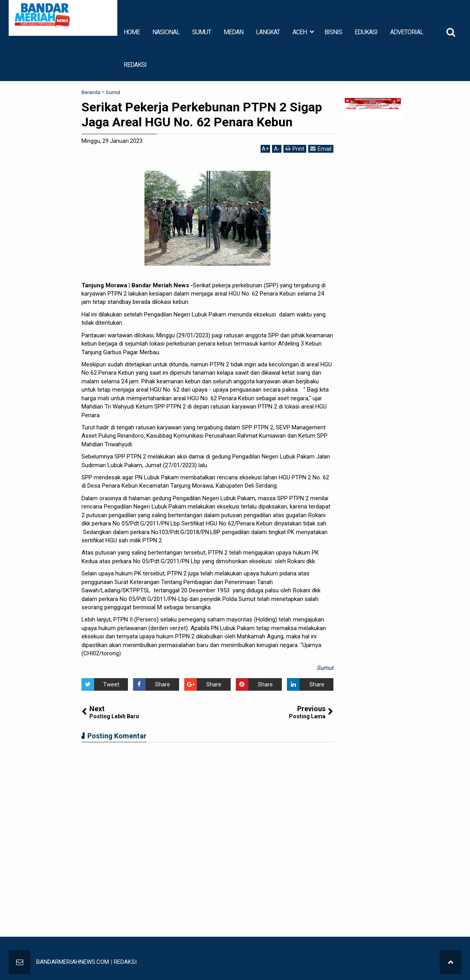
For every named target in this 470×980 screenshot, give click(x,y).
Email (321, 149)
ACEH (300, 32)
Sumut (325, 668)
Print (295, 149)
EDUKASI (366, 32)
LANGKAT (268, 32)
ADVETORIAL (407, 32)
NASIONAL (166, 32)
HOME (132, 32)
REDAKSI (135, 65)
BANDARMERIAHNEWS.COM (73, 962)
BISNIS (333, 32)
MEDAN (233, 32)
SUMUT (202, 32)
